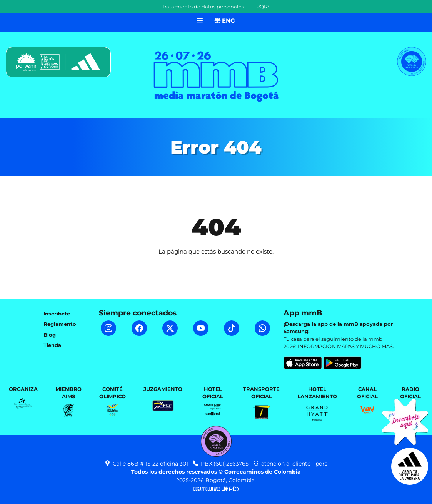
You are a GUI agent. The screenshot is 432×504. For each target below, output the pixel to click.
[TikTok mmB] (232, 328)
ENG (225, 21)
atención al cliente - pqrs (290, 464)
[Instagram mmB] (108, 328)
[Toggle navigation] (200, 21)
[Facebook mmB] (139, 328)
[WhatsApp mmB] (262, 328)
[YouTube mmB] (201, 328)
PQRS (263, 7)
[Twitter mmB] (170, 328)
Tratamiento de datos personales (203, 7)
